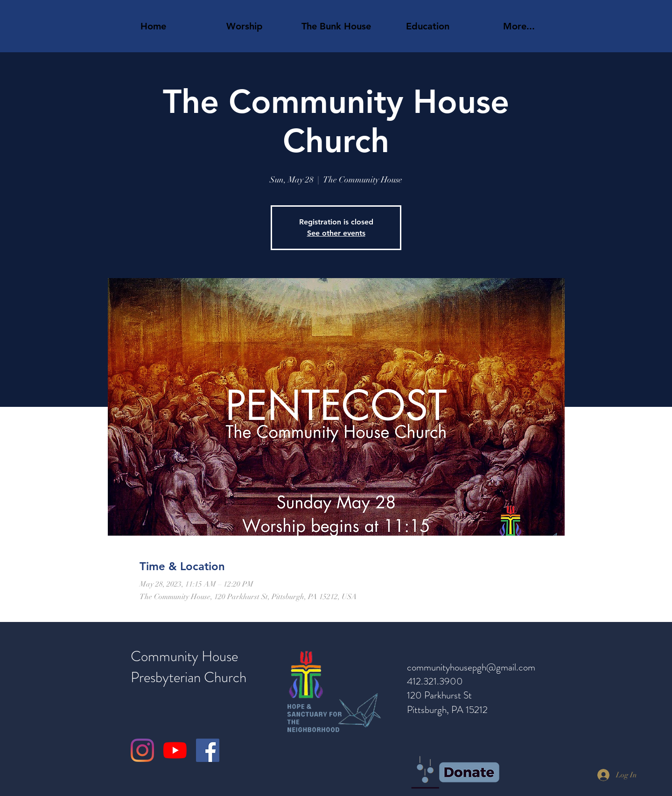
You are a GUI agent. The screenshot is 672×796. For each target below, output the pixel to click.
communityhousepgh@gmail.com (471, 667)
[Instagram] (142, 750)
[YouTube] (175, 750)
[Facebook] (208, 750)
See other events (336, 233)
